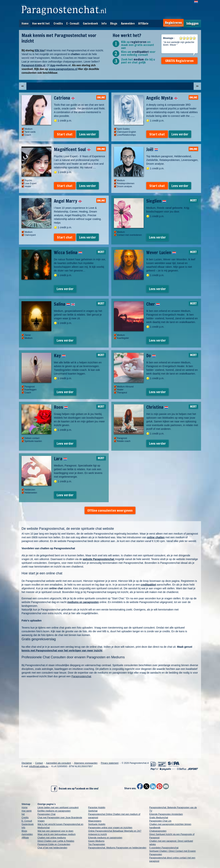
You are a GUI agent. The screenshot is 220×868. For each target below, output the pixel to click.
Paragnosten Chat (47, 814)
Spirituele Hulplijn (97, 824)
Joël (152, 149)
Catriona (64, 98)
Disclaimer (27, 763)
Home (25, 23)
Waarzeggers (95, 821)
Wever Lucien (161, 252)
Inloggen (192, 24)
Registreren (173, 23)
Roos (61, 407)
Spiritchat (93, 811)
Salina (64, 304)
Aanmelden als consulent (58, 763)
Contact (39, 763)
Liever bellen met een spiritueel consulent (58, 808)
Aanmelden (128, 23)
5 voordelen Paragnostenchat (164, 848)
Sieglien (156, 201)
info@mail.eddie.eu (39, 766)
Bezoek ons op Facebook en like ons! (75, 789)
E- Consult (73, 23)
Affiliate (143, 23)
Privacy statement (110, 763)
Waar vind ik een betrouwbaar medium (57, 834)
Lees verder (88, 134)
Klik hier (40, 50)
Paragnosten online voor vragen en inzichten (110, 828)
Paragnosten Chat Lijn (160, 821)
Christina (157, 407)
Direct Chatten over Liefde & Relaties (56, 841)
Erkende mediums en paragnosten (105, 838)
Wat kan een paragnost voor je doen (55, 831)
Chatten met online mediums (52, 838)
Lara (60, 459)
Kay (60, 356)
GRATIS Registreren (179, 61)
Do (151, 356)
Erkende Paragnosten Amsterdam (166, 814)
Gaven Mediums (96, 841)
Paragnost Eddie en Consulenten (54, 844)
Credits (58, 23)
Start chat (65, 134)
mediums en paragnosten (83, 602)
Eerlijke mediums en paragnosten (54, 811)
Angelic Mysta (162, 98)
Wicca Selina (68, 252)
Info (104, 23)
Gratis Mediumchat (159, 818)
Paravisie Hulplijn (97, 808)
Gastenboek (90, 23)
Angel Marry (68, 201)
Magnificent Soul (72, 149)
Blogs (114, 23)
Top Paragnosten (97, 844)
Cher (153, 304)
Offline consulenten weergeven (110, 510)
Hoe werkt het (41, 23)
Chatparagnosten (158, 831)
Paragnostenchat (81, 676)
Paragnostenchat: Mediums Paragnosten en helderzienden (117, 848)
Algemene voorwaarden (86, 763)
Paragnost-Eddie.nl (33, 65)
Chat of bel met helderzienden (52, 848)
